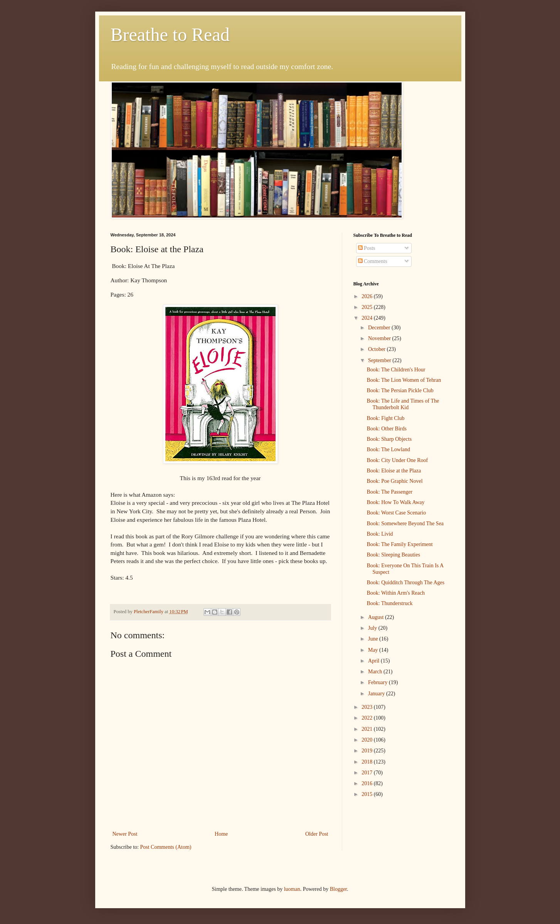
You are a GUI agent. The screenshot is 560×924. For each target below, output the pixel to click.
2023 (368, 707)
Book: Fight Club (385, 418)
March (376, 672)
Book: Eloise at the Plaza (394, 471)
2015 (368, 794)
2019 (368, 751)
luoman (292, 889)
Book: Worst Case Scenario (396, 513)
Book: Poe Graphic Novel (394, 481)
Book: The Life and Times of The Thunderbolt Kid (403, 404)
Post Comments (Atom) (166, 847)
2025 (368, 307)
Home (221, 834)
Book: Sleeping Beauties (393, 555)
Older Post (317, 834)
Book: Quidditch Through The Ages (405, 583)
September (380, 360)
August (377, 617)
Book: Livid (380, 534)
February (378, 682)
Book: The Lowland (388, 449)
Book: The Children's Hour (396, 370)
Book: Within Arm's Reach (396, 593)
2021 (368, 729)
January (377, 694)
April (374, 661)
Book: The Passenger (389, 492)
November (380, 338)
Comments (373, 261)
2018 (368, 762)
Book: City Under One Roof (397, 460)
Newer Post (125, 834)
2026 (368, 296)
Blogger (338, 889)
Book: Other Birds (386, 429)
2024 (368, 318)
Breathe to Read (170, 35)
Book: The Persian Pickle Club (400, 390)
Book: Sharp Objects (389, 439)
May (374, 650)
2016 (368, 783)
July (373, 628)
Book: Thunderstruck (389, 603)
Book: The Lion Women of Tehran (404, 380)
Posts (367, 248)
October (378, 349)
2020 (368, 740)
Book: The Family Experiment (399, 544)
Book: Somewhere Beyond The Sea (405, 524)
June (374, 639)
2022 (368, 718)
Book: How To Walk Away (395, 502)
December (380, 328)
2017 (368, 773)
